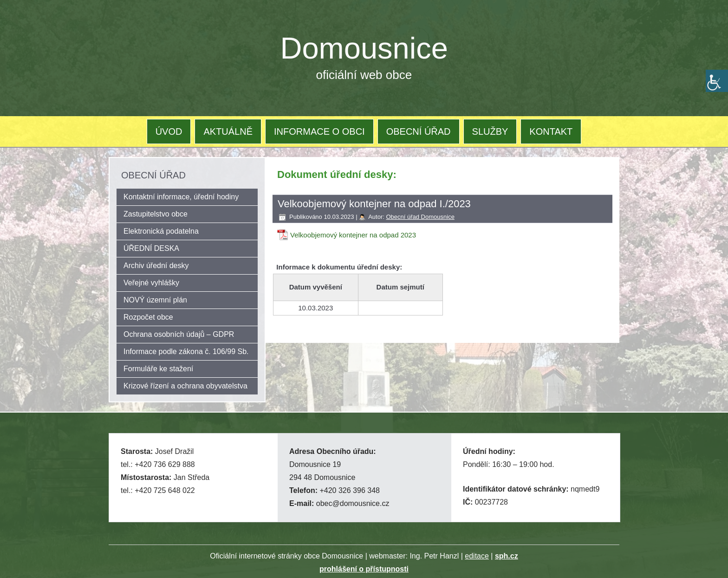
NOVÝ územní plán (155, 300)
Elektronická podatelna (161, 231)
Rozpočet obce (148, 317)
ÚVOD (169, 131)
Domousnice (364, 48)
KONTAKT (551, 131)
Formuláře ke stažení (158, 369)
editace (477, 556)
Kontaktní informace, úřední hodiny (181, 197)
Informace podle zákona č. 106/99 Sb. (186, 351)
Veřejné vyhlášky (151, 283)
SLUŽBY (490, 131)
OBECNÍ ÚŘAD (419, 131)
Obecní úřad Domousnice (420, 217)
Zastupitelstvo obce (156, 214)
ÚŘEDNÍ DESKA (151, 248)
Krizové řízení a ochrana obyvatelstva (185, 386)
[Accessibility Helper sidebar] (717, 81)
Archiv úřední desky (156, 266)
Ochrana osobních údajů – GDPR (179, 334)
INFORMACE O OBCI (319, 131)
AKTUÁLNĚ (228, 131)
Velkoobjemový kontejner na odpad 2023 (353, 235)
